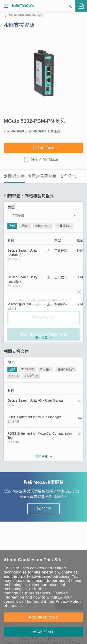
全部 (12, 226)
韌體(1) (25, 226)
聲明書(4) (46, 369)
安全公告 (68, 176)
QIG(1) (14, 376)
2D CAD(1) (27, 369)
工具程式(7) (64, 226)
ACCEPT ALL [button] (44, 632)
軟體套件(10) (43, 226)
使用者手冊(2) (66, 369)
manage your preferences (27, 593)
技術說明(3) (31, 376)
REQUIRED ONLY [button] (44, 617)
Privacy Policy (68, 601)
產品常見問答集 (42, 176)
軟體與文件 (14, 176)
